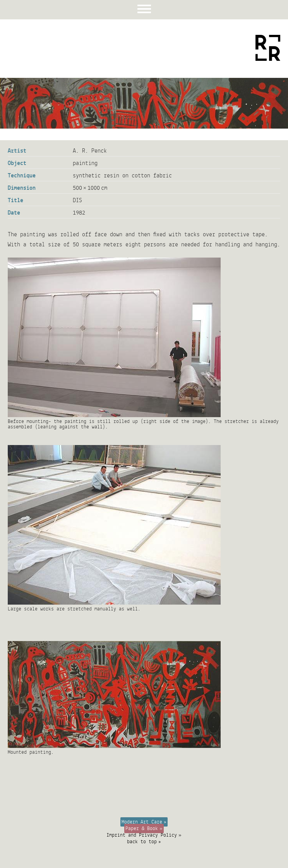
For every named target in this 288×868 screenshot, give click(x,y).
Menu (144, 10)
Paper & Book (142, 828)
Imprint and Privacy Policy (142, 835)
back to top (142, 842)
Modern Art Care (142, 822)
